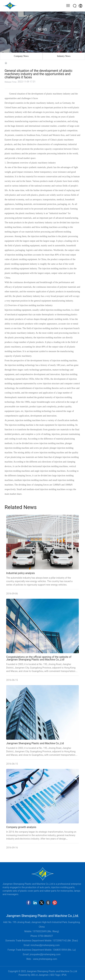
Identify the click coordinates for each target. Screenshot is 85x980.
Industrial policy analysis (20, 573)
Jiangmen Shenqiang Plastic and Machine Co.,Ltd (35, 743)
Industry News (64, 56)
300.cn (34, 975)
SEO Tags (55, 975)
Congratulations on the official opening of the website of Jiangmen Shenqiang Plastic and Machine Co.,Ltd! (39, 658)
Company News (21, 56)
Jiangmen (44, 975)
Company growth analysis (21, 827)
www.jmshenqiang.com (45, 959)
